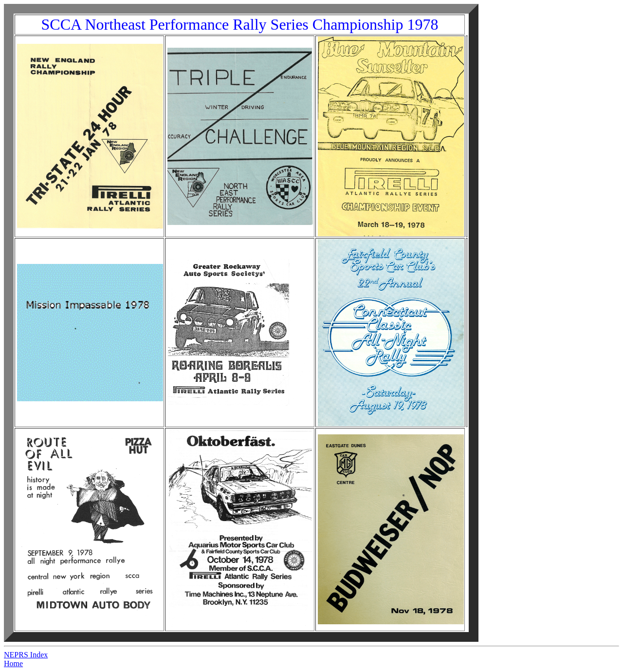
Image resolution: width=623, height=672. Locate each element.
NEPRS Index (26, 655)
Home (13, 663)
